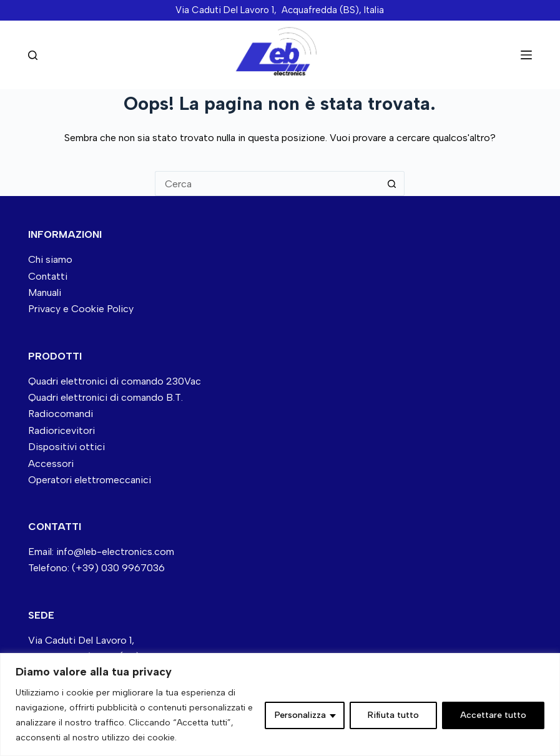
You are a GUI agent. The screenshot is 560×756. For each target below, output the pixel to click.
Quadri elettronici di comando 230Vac (115, 381)
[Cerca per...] (267, 184)
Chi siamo (50, 259)
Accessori (51, 464)
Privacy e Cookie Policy (81, 309)
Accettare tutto (493, 715)
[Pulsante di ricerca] (392, 184)
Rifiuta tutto (393, 715)
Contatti (48, 276)
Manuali (45, 292)
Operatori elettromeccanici (90, 480)
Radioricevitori (61, 430)
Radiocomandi (61, 414)
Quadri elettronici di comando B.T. (106, 397)
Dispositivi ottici (66, 447)
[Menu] (526, 55)
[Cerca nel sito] (33, 55)
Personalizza (300, 715)
